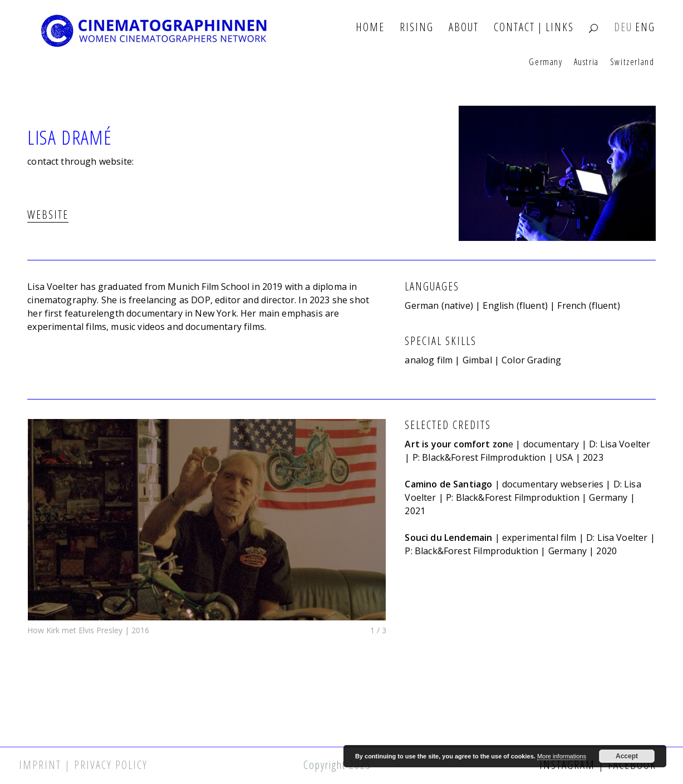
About (464, 28)
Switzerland (632, 62)
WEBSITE (48, 215)
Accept (627, 756)
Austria (586, 62)
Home (370, 28)
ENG (645, 28)
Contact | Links (534, 28)
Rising (417, 28)
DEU (623, 28)
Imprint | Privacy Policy (83, 765)
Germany (546, 62)
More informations (562, 756)
